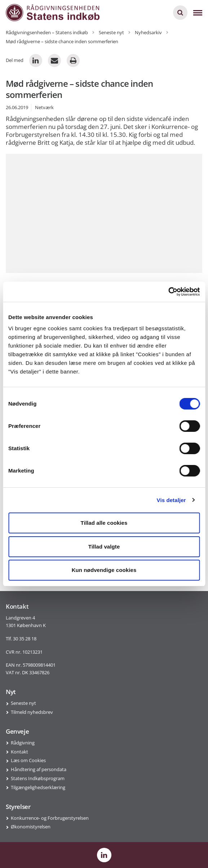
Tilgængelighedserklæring (38, 787)
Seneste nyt (23, 703)
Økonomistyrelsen (31, 827)
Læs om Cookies (28, 760)
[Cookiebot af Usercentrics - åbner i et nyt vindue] (168, 292)
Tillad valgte (104, 547)
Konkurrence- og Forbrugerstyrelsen (50, 818)
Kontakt (19, 752)
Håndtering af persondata (39, 769)
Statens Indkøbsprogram (38, 778)
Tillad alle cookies (104, 523)
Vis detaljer (171, 500)
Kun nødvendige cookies (104, 570)
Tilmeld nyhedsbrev (32, 712)
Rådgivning (23, 743)
